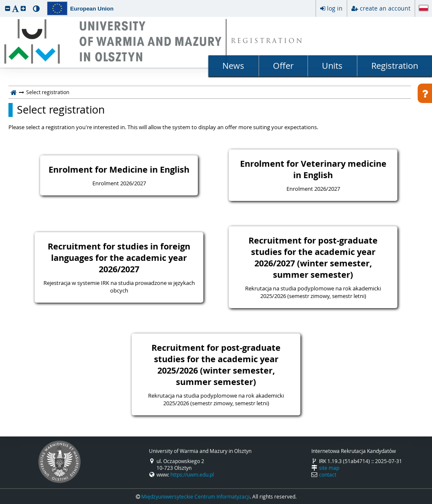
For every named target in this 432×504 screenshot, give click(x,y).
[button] (8, 8)
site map (329, 468)
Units (332, 66)
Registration (395, 66)
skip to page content (2, 2)
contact (328, 474)
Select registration (61, 110)
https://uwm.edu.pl (192, 474)
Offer (283, 66)
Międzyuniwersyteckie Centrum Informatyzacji (196, 496)
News (233, 66)
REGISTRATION (267, 42)
